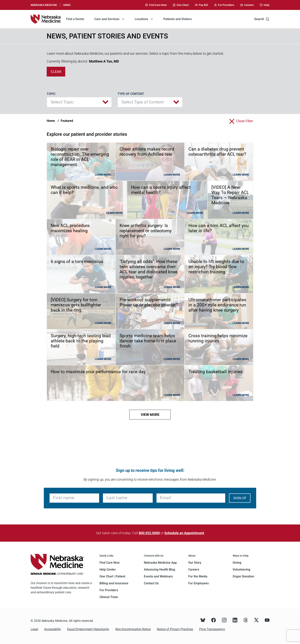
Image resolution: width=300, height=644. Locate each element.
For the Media (198, 576)
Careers (194, 570)
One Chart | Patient (112, 576)
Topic (51, 94)
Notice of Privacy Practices (175, 629)
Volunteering (241, 570)
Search (262, 19)
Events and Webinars (158, 576)
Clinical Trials (109, 597)
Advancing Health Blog (159, 570)
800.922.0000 (149, 533)
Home (51, 121)
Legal (34, 629)
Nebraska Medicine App (160, 563)
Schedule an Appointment (184, 533)
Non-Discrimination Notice (133, 629)
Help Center (108, 570)
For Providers (109, 590)
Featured (67, 121)
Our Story (195, 563)
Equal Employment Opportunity (88, 629)
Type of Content (131, 94)
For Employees (199, 583)
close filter (245, 121)
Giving (237, 563)
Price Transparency (212, 629)
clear (56, 72)
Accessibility (53, 629)
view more (150, 415)
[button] (79, 102)
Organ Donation (243, 576)
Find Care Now (110, 563)
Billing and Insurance (114, 583)
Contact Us (151, 583)
